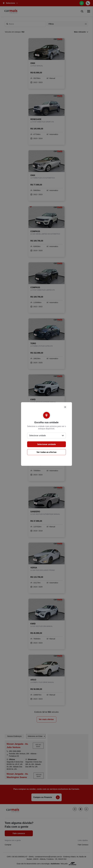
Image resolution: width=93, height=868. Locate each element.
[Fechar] (65, 407)
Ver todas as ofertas (46, 452)
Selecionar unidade (47, 444)
